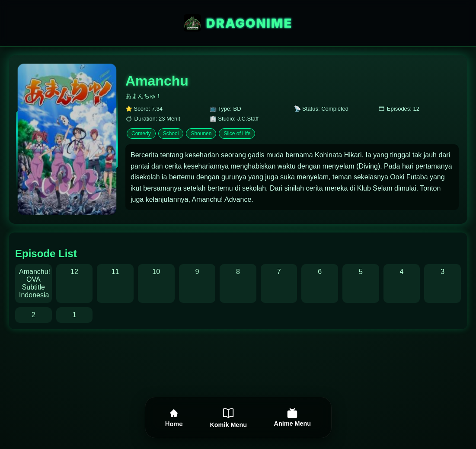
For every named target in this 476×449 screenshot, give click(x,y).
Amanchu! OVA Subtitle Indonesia (35, 283)
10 (156, 272)
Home (174, 418)
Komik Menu (228, 417)
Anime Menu (293, 417)
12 (74, 272)
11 (115, 272)
